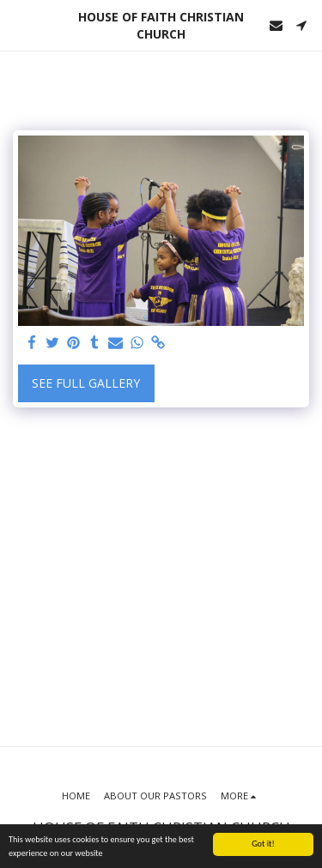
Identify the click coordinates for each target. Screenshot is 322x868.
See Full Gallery (86, 383)
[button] (19, 24)
